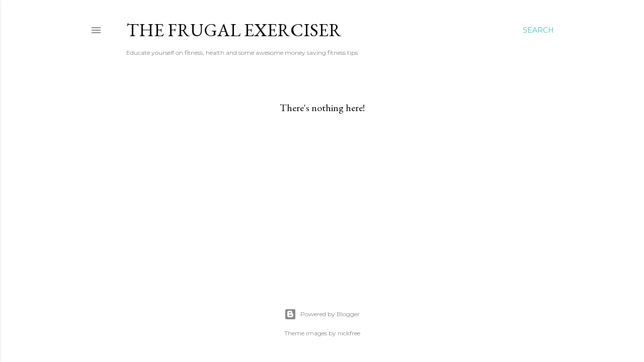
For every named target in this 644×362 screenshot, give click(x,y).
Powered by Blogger (322, 314)
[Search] (538, 30)
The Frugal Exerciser (234, 30)
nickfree (349, 333)
